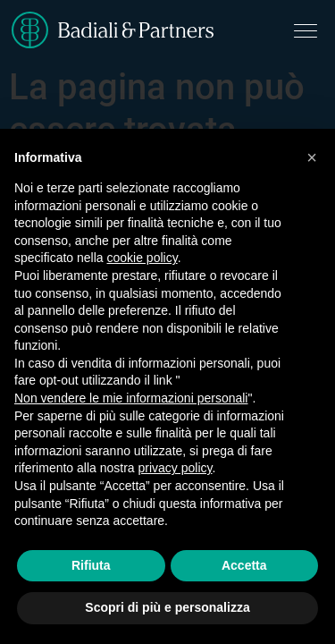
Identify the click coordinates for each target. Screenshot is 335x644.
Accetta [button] (244, 565)
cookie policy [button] (142, 258)
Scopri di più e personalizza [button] (167, 607)
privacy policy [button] (176, 468)
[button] (312, 157)
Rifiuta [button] (91, 565)
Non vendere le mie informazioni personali (131, 398)
